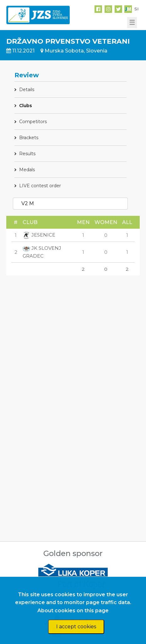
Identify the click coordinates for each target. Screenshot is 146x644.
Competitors (33, 122)
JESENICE (39, 235)
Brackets (29, 138)
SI (136, 9)
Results (27, 154)
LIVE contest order (40, 186)
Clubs (26, 106)
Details (27, 90)
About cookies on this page (73, 611)
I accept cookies (76, 627)
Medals (27, 170)
